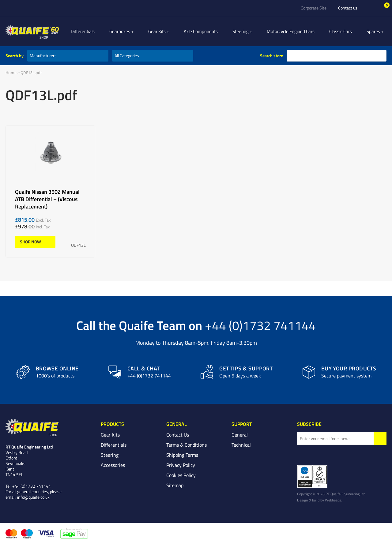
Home (11, 73)
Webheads (333, 500)
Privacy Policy (181, 465)
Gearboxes (133, 31)
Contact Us (178, 435)
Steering (247, 31)
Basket (383, 8)
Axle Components (207, 31)
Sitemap (175, 485)
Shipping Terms (182, 455)
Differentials (96, 31)
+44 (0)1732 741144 (260, 325)
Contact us (348, 8)
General (240, 435)
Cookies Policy (181, 475)
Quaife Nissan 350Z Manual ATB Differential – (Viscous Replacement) (50, 191)
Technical (241, 445)
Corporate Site (314, 8)
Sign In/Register (372, 8)
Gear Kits (167, 31)
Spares (377, 31)
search (381, 56)
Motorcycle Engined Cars (294, 31)
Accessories (113, 465)
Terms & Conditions (187, 445)
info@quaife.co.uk (33, 497)
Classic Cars (344, 31)
